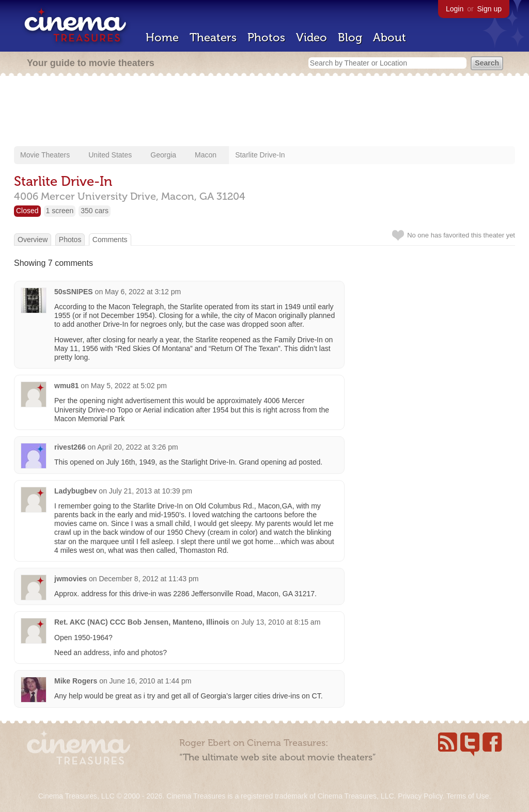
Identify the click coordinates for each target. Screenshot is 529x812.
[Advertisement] (264, 112)
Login (455, 9)
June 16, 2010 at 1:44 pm (151, 681)
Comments (110, 240)
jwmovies (71, 579)
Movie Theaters (45, 155)
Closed (27, 211)
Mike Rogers (76, 681)
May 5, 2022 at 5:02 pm (129, 386)
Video (312, 37)
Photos (266, 37)
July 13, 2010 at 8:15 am (281, 622)
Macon (206, 155)
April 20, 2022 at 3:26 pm (137, 447)
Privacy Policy (420, 796)
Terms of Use (468, 796)
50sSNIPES (74, 292)
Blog (350, 37)
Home (162, 37)
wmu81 (66, 386)
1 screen (60, 211)
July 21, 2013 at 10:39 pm (151, 491)
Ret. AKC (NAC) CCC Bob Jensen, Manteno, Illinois (142, 622)
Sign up (489, 9)
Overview (33, 240)
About (390, 37)
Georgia (163, 155)
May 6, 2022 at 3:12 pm (143, 292)
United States (110, 155)
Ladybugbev (75, 491)
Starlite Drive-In (260, 155)
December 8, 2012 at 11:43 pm (149, 579)
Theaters (213, 37)
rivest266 (70, 447)
